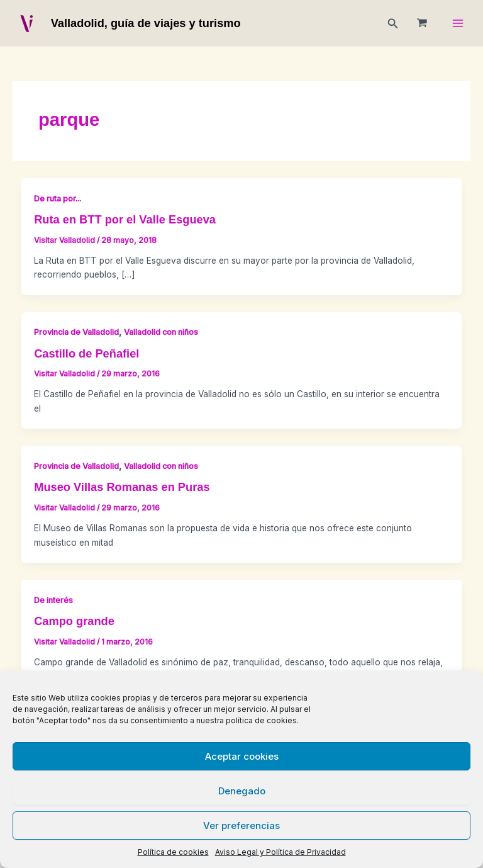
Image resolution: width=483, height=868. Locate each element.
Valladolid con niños (161, 332)
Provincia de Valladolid (76, 332)
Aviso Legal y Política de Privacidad (280, 852)
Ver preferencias (241, 826)
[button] (393, 24)
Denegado (242, 791)
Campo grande (74, 621)
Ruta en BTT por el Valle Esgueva (125, 219)
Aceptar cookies (242, 756)
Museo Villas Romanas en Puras (122, 487)
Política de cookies (173, 852)
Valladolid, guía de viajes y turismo (146, 23)
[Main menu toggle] (458, 24)
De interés (53, 600)
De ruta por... (58, 199)
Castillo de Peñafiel (86, 353)
